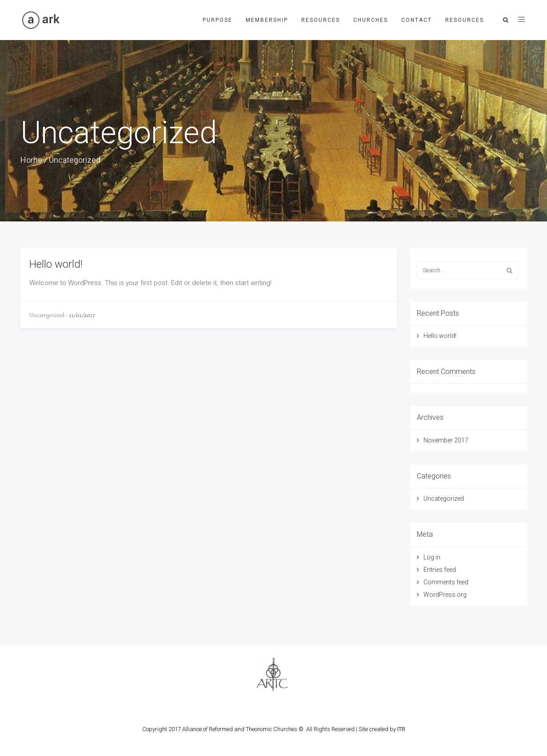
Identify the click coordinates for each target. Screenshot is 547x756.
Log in (432, 557)
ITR (401, 729)
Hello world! (56, 264)
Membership (267, 20)
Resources (321, 20)
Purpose (218, 20)
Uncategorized (47, 316)
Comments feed (446, 582)
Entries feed (440, 570)
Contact (417, 20)
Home (31, 160)
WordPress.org (445, 595)
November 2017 (446, 440)
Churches (371, 20)
